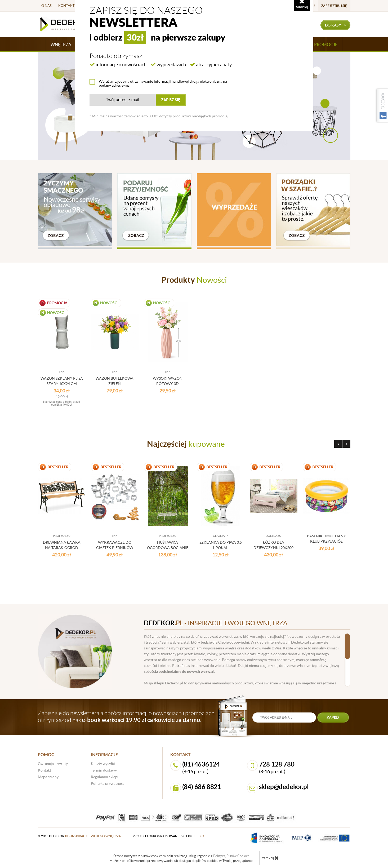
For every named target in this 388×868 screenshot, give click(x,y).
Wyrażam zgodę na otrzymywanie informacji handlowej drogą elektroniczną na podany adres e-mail (163, 83)
